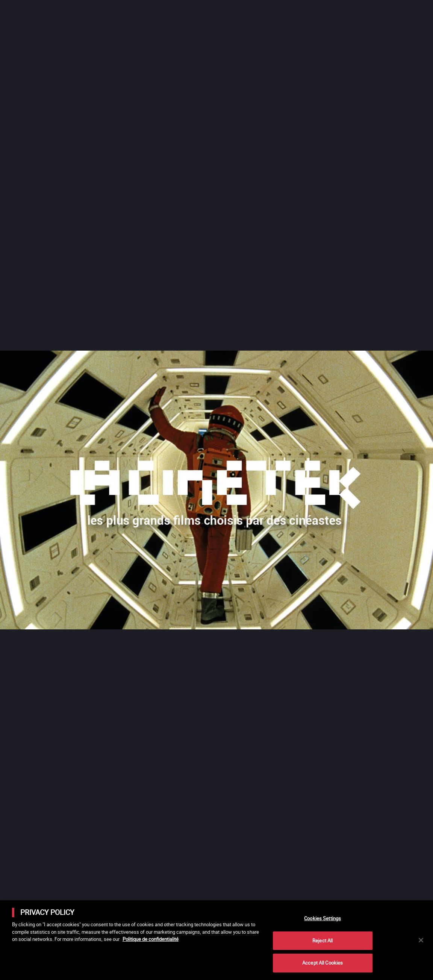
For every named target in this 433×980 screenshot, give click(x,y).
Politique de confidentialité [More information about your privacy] (151, 939)
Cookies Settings (322, 918)
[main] (216, 940)
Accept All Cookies (322, 963)
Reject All (322, 940)
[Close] (421, 940)
